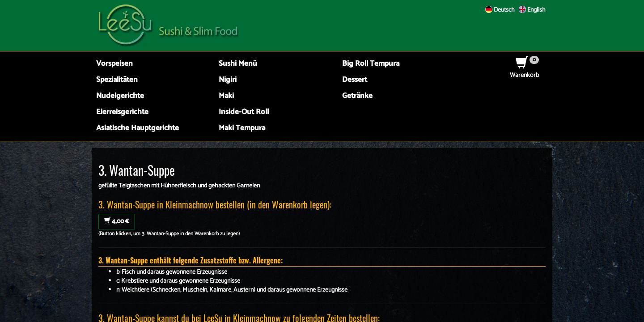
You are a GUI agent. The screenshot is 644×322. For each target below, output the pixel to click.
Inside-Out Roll (244, 112)
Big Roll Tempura (371, 64)
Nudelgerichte (120, 96)
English (532, 10)
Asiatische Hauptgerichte (138, 128)
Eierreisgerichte (122, 112)
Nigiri (228, 80)
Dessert (355, 80)
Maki (226, 96)
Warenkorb (524, 71)
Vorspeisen (114, 64)
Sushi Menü (238, 64)
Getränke (357, 96)
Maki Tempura (242, 128)
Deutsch (500, 10)
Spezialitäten (117, 80)
